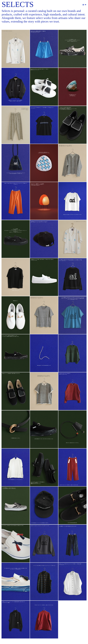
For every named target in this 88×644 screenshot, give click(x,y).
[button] (83, 4)
